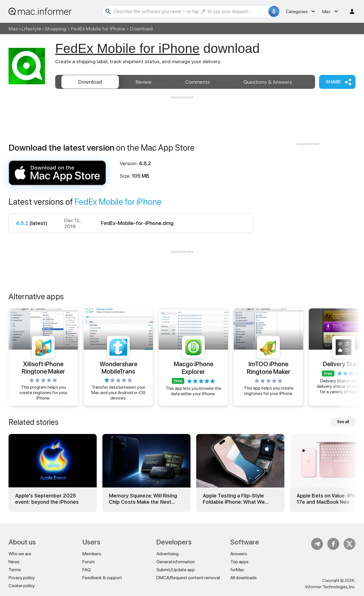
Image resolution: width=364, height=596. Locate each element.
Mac (13, 29)
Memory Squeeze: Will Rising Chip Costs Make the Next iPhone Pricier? (143, 499)
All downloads (244, 578)
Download (90, 82)
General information (176, 562)
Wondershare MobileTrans (118, 367)
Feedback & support (102, 578)
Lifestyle (31, 29)
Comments (197, 82)
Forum (89, 562)
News (14, 562)
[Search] (190, 11)
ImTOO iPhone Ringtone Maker (269, 368)
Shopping (55, 29)
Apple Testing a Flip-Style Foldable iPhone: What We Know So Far (234, 499)
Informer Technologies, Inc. (330, 587)
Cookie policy (22, 586)
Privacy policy (22, 578)
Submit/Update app (176, 570)
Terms (15, 570)
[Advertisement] (182, 117)
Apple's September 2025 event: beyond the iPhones (47, 499)
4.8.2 (22, 223)
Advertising (167, 554)
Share (333, 82)
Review (144, 82)
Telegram (317, 544)
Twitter (349, 544)
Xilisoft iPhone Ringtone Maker (43, 367)
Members (92, 554)
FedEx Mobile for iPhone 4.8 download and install (57, 173)
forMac (237, 570)
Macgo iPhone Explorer (194, 368)
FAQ (87, 570)
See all (343, 422)
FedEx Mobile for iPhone (98, 29)
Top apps (239, 562)
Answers (268, 82)
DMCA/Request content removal (188, 578)
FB (333, 544)
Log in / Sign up (349, 11)
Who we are (20, 554)
